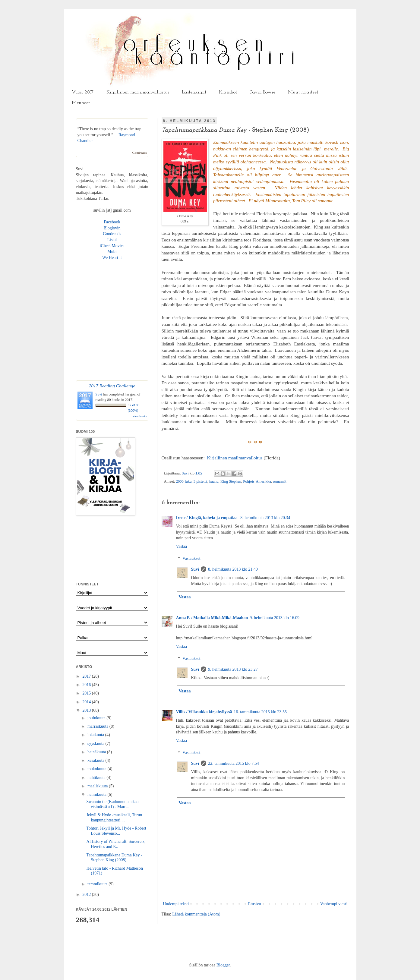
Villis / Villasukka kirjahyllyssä (204, 712)
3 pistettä (201, 481)
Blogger (223, 965)
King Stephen (231, 481)
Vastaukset (191, 559)
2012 (87, 895)
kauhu (214, 481)
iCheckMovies (112, 246)
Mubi (112, 252)
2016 (87, 685)
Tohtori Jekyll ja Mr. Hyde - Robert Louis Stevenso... (116, 831)
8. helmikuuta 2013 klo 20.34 (265, 518)
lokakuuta (96, 735)
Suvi (186, 473)
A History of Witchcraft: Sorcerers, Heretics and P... (116, 844)
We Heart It (112, 258)
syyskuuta (96, 744)
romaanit (280, 481)
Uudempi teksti (176, 904)
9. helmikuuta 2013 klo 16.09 (275, 618)
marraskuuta (98, 726)
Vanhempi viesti (334, 904)
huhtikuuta (97, 778)
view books (140, 416)
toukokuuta (98, 769)
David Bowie (262, 92)
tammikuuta (98, 884)
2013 (87, 710)
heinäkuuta (97, 752)
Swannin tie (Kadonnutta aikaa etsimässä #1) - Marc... (112, 804)
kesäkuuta (96, 760)
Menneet (81, 103)
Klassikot (228, 92)
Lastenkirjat (194, 92)
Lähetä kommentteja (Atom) (196, 914)
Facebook (112, 222)
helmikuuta (98, 794)
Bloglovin (112, 228)
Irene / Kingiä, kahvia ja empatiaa (207, 518)
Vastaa (182, 546)
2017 (87, 676)
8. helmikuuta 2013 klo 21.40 (233, 569)
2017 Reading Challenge (112, 386)
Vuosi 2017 (83, 92)
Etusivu (255, 904)
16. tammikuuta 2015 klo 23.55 (260, 712)
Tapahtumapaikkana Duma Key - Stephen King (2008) (114, 858)
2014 (87, 702)
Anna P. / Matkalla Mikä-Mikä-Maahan (212, 618)
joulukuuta (97, 718)
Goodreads (140, 153)
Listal (112, 240)
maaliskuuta (98, 786)
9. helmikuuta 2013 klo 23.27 (233, 669)
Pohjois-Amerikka (257, 481)
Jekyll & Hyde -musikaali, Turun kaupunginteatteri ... (114, 818)
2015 (87, 693)
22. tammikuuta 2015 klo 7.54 (234, 763)
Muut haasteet (303, 92)
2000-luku (184, 481)
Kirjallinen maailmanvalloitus (138, 92)
